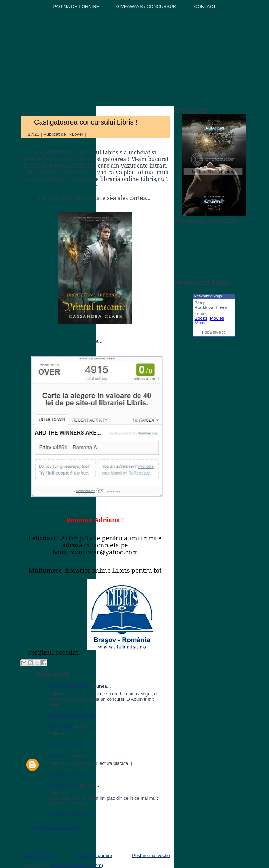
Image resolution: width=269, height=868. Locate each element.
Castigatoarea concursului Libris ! (86, 122)
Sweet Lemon (63, 785)
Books (201, 318)
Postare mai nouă (38, 856)
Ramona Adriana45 (69, 686)
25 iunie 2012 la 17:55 (71, 745)
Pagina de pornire (94, 856)
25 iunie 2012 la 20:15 (71, 774)
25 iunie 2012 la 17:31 (71, 715)
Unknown (59, 756)
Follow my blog (214, 332)
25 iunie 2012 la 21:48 (71, 814)
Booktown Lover (211, 307)
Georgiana (60, 726)
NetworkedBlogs (208, 296)
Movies (217, 318)
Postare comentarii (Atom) (77, 865)
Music (201, 323)
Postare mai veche (151, 856)
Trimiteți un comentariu (56, 827)
